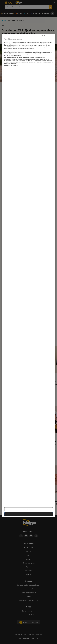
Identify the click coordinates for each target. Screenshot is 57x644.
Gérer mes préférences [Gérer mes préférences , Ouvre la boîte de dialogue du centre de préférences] (28, 509)
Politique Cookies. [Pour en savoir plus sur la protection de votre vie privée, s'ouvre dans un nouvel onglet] (17, 55)
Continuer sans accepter (48, 36)
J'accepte (28, 514)
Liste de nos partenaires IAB (11, 65)
